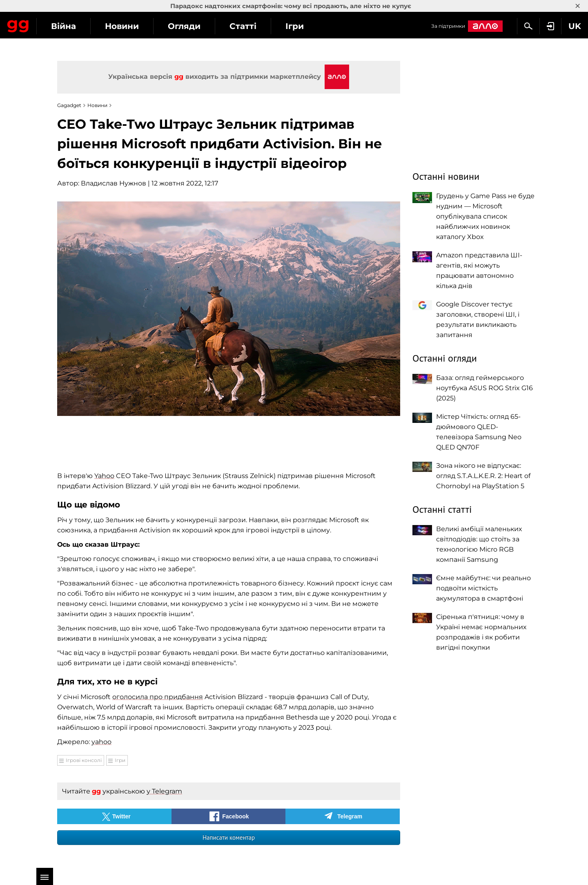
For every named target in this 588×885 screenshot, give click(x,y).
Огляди (258, 26)
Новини (195, 26)
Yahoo (104, 476)
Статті (316, 26)
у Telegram (164, 791)
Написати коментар (229, 837)
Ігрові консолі (84, 760)
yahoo (101, 742)
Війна (137, 26)
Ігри (368, 26)
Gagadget (55, 25)
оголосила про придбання (158, 697)
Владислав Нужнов (114, 183)
